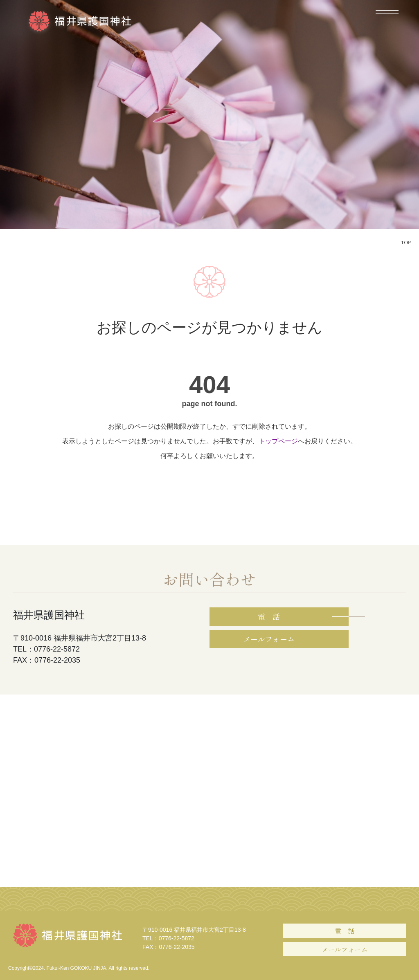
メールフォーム (345, 949)
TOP (406, 242)
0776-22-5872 (177, 938)
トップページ (278, 441)
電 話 (345, 931)
